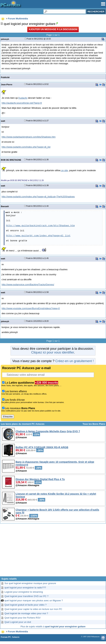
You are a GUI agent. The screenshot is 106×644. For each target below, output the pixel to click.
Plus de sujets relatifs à (53, 627)
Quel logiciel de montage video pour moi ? (26, 613)
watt (3, 121)
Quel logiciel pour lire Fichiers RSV (23, 618)
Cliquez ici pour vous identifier (53, 352)
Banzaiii (5, 206)
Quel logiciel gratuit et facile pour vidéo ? (25, 605)
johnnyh (5, 39)
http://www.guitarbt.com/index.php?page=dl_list (26, 147)
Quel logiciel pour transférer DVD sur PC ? (26, 596)
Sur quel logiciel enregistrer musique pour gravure (30, 583)
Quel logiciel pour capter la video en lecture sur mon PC (33, 609)
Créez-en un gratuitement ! (74, 361)
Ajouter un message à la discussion (53, 29)
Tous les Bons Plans (94, 424)
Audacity (23, 98)
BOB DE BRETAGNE (11, 160)
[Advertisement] (53, 551)
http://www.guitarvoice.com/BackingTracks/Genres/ (28, 284)
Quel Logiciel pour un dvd (18, 622)
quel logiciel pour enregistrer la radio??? (25, 588)
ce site (64, 170)
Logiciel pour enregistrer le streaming (24, 592)
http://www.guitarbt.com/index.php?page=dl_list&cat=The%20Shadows (38, 197)
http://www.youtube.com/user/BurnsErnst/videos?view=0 (31, 308)
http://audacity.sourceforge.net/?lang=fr (22, 103)
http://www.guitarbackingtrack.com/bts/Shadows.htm (29, 137)
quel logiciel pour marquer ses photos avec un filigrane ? (34, 600)
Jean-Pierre (7, 84)
